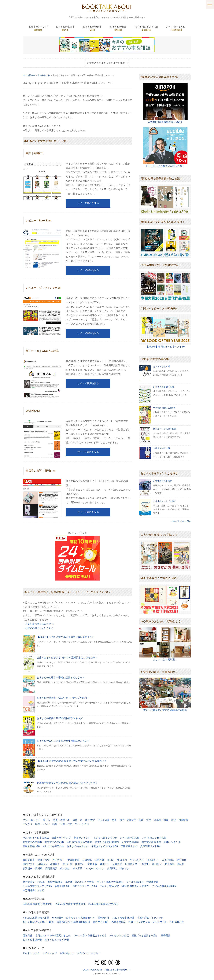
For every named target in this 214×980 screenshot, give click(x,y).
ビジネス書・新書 (107, 820)
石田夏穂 (87, 860)
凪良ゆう (42, 864)
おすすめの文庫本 (32, 842)
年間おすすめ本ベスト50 (104, 846)
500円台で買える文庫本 (164, 408)
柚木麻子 (77, 868)
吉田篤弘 (112, 868)
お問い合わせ (67, 953)
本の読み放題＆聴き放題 (36, 918)
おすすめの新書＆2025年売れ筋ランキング (60, 718)
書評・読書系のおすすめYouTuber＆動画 (165, 710)
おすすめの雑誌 (130, 842)
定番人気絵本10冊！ (163, 448)
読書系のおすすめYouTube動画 (73, 922)
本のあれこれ (177, 922)
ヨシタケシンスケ (95, 868)
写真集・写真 (161, 820)
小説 (25, 820)
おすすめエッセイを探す (165, 501)
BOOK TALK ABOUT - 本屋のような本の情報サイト (107, 970)
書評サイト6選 (101, 922)
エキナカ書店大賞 (109, 886)
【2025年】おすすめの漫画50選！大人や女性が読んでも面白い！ (72, 761)
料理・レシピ (42, 824)
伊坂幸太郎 (73, 860)
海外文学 (90, 820)
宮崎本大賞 (152, 882)
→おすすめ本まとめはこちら (38, 628)
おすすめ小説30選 (162, 366)
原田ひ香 (67, 864)
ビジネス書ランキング (105, 838)
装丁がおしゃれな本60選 (165, 429)
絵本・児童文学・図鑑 (132, 820)
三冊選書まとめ (129, 846)
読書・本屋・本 (61, 820)
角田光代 (122, 860)
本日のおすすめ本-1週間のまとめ (53, 935)
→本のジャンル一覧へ (181, 521)
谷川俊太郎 (168, 860)
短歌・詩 (77, 820)
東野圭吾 (92, 864)
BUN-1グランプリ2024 (85, 886)
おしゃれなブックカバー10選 (38, 922)
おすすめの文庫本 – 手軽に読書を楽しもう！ (61, 677)
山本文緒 (65, 868)
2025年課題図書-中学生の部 (70, 904)
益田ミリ (105, 864)
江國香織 (99, 860)
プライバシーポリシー (89, 953)
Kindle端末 (58, 918)
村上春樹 (170, 864)
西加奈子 (55, 864)
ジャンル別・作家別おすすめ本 (90, 935)
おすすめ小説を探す (163, 481)
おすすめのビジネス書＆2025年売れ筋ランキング (63, 741)
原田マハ (80, 864)
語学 (55, 824)
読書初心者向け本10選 (107, 842)
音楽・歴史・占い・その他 (74, 824)
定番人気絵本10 (31, 846)
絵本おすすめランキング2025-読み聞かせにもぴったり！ (67, 783)
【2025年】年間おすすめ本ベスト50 (165, 347)
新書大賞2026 (62, 886)
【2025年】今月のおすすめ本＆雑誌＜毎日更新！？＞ (66, 637)
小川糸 (111, 860)
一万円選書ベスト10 (34, 890)
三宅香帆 (145, 864)
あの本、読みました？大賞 (80, 882)
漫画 (149, 820)
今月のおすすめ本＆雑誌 (36, 838)
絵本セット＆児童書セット (80, 918)
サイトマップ (49, 953)
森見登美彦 (51, 868)
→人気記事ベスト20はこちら (38, 624)
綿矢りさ (124, 868)
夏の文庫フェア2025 (34, 882)
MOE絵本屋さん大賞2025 (135, 886)
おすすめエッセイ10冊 (57, 940)
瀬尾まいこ (153, 860)
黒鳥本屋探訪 (119, 922)
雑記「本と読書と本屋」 (145, 935)
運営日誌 (27, 935)
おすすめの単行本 (54, 842)
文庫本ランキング (61, 838)
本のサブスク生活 (119, 935)
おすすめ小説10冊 (32, 940)
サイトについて (31, 953)
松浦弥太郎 (131, 864)
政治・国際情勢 (180, 820)
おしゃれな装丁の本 (53, 846)
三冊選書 (166, 935)
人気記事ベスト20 (150, 846)
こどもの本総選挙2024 (164, 886)
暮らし (47, 820)
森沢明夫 (27, 868)
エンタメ (27, 824)
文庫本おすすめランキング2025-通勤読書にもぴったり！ (67, 658)
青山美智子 (29, 860)
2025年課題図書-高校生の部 (103, 904)
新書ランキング (82, 838)
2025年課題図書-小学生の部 (38, 904)
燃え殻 (181, 864)
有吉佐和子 (58, 860)
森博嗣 (39, 868)
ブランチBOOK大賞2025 (110, 882)
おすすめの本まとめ (78, 846)
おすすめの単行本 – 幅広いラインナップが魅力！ (63, 698)
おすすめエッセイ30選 (164, 387)
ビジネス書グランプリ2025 (37, 886)
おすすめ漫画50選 (151, 842)
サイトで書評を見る (88, 203)
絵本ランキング (172, 842)
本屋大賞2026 (55, 882)
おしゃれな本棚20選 (123, 918)
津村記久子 (29, 864)
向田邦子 (157, 864)
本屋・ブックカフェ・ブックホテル (148, 922)
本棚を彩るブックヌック (150, 918)
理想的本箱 (104, 918)
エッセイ (35, 820)
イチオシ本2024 (135, 882)
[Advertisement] (165, 738)
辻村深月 (181, 860)
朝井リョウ (44, 860)
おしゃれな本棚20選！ (165, 660)
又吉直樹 (117, 864)
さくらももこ (137, 860)
